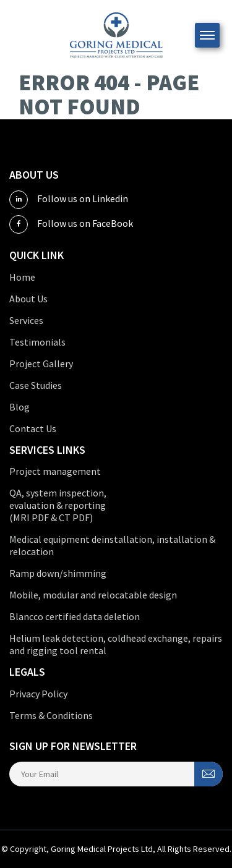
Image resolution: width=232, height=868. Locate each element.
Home (22, 277)
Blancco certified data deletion (75, 616)
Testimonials (37, 342)
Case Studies (36, 385)
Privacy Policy (38, 694)
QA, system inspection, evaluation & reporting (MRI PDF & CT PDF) (58, 505)
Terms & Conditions (51, 715)
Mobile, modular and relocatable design (93, 595)
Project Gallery (41, 364)
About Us (28, 299)
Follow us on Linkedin (69, 200)
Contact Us (33, 428)
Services (26, 320)
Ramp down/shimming (58, 573)
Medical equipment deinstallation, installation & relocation (112, 545)
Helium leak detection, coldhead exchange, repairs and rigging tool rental (116, 644)
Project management (55, 471)
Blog (19, 407)
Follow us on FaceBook (71, 224)
